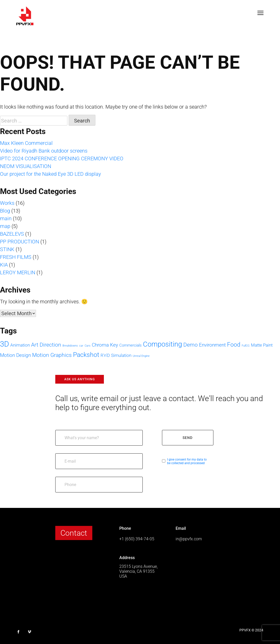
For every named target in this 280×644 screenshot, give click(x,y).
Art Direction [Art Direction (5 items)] (46, 345)
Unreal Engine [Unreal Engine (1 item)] (141, 356)
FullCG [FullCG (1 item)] (246, 346)
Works (7, 203)
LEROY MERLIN (18, 272)
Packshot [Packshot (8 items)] (86, 355)
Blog (5, 211)
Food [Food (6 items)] (234, 345)
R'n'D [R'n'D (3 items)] (105, 355)
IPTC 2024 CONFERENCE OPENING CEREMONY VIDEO (62, 158)
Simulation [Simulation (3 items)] (121, 355)
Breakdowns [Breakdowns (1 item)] (70, 346)
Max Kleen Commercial (26, 143)
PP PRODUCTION (20, 242)
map (5, 226)
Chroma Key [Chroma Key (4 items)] (105, 345)
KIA (4, 265)
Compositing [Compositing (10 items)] (162, 344)
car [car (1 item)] (81, 346)
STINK (7, 249)
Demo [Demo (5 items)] (191, 345)
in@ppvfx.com (189, 539)
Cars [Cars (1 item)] (88, 346)
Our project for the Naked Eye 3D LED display (51, 174)
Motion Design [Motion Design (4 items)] (15, 355)
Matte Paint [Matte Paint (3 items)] (262, 345)
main (6, 218)
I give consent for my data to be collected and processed (187, 461)
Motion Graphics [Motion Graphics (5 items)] (52, 355)
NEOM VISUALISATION (26, 166)
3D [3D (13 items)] (4, 344)
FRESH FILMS (16, 257)
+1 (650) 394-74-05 (137, 539)
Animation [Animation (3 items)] (20, 345)
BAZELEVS (12, 234)
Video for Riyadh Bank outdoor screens (44, 151)
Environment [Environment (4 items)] (212, 345)
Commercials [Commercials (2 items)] (130, 345)
